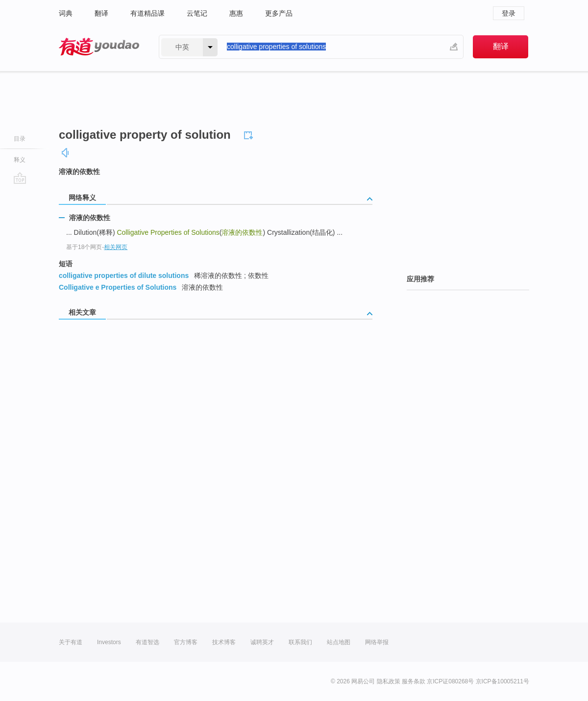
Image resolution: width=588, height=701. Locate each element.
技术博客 (224, 642)
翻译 (101, 13)
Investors (109, 642)
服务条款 (414, 681)
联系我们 (300, 642)
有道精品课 (147, 13)
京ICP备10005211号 (502, 681)
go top (20, 178)
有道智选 (147, 642)
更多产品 (279, 13)
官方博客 (186, 642)
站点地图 (339, 642)
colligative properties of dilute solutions (124, 275)
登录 (509, 13)
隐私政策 (389, 681)
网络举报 (377, 642)
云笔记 (197, 13)
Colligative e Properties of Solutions (118, 287)
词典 (66, 13)
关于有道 (71, 642)
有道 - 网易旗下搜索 (99, 47)
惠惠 (236, 13)
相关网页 (116, 247)
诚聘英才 (262, 642)
